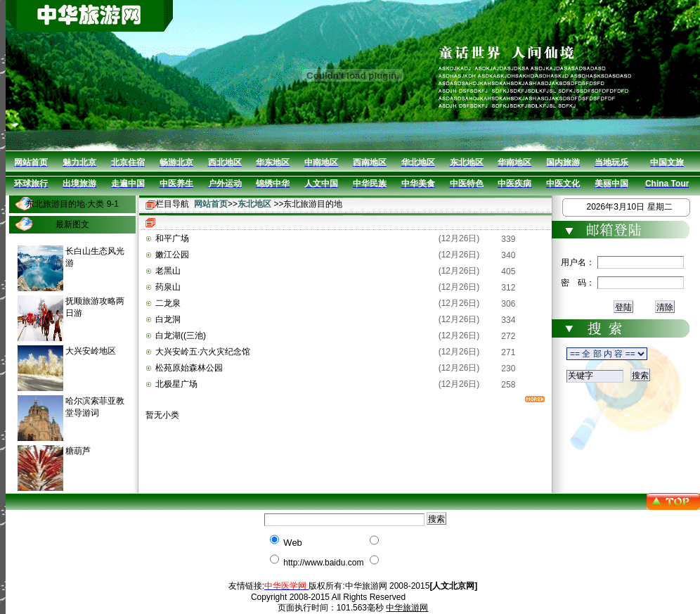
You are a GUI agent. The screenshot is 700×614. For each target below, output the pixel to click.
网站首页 (211, 204)
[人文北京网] (453, 586)
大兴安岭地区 (91, 351)
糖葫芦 (78, 451)
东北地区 (254, 204)
